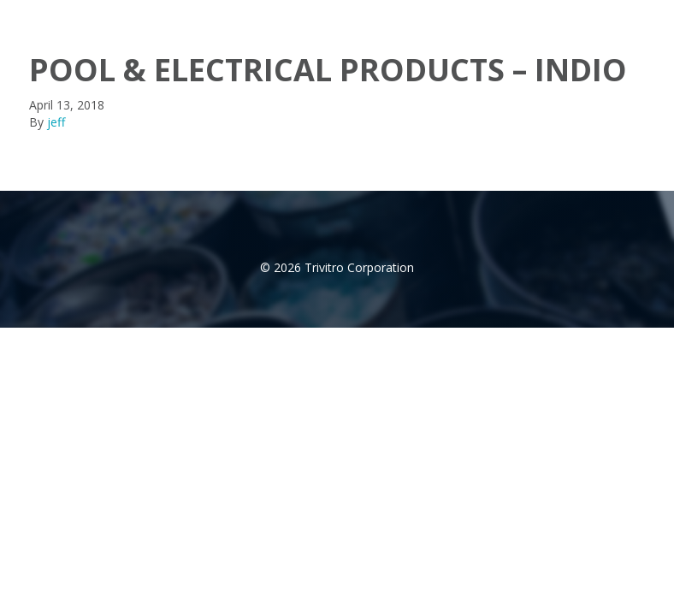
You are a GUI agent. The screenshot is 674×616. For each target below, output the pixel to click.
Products (427, 17)
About (347, 17)
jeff (56, 122)
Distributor (520, 17)
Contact (606, 17)
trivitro (57, 16)
